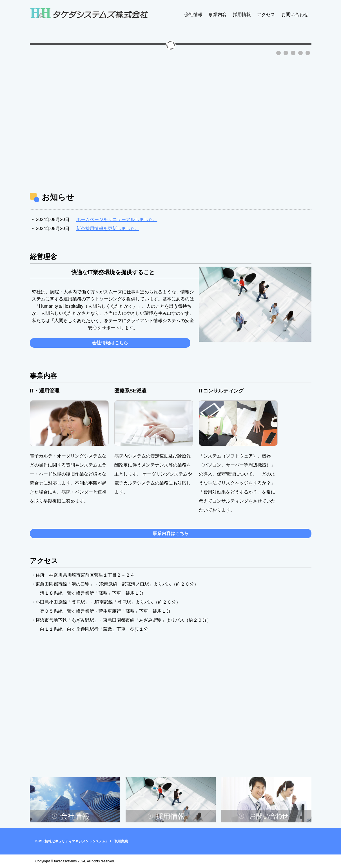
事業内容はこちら (171, 533)
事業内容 (218, 14)
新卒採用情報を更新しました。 (108, 228)
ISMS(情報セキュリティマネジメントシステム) (71, 841)
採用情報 (242, 14)
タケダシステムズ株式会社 (89, 14)
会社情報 (193, 14)
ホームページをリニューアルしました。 (117, 219)
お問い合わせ (295, 14)
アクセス (266, 14)
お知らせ (58, 197)
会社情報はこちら (110, 343)
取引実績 (121, 841)
